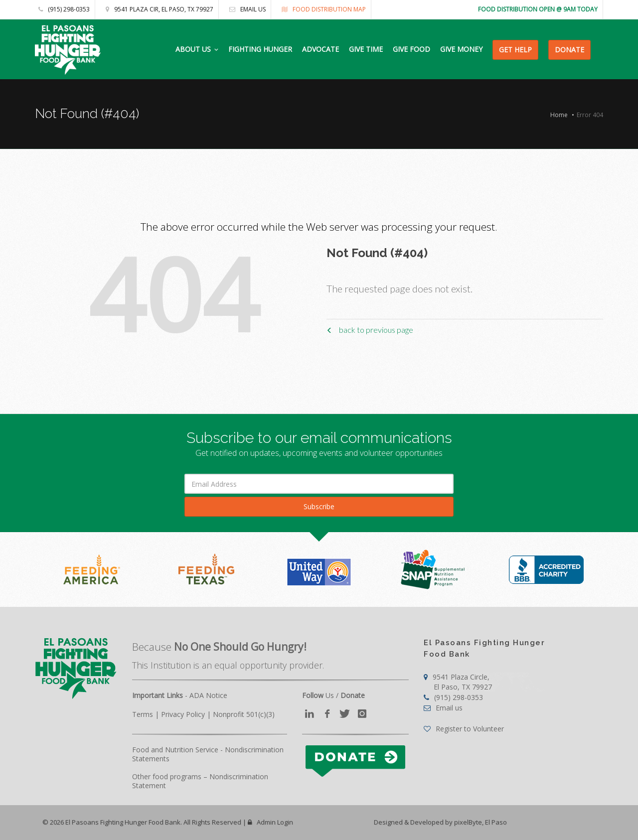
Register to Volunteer (464, 729)
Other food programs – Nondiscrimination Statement (200, 781)
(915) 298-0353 (64, 9)
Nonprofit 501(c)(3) (244, 714)
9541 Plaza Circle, (458, 682)
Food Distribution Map (321, 9)
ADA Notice (208, 695)
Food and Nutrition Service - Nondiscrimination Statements (208, 754)
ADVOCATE (320, 49)
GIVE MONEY (461, 49)
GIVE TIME (366, 49)
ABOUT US (193, 49)
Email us (245, 9)
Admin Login (270, 822)
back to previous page (370, 330)
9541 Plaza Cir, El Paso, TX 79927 (157, 9)
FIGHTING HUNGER (260, 49)
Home (559, 115)
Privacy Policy (183, 714)
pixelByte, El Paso (480, 822)
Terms (143, 714)
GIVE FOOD (411, 49)
